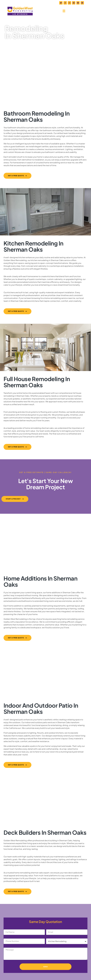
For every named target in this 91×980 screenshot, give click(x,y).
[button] (64, 11)
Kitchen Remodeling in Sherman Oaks (33, 246)
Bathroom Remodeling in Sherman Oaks (37, 116)
